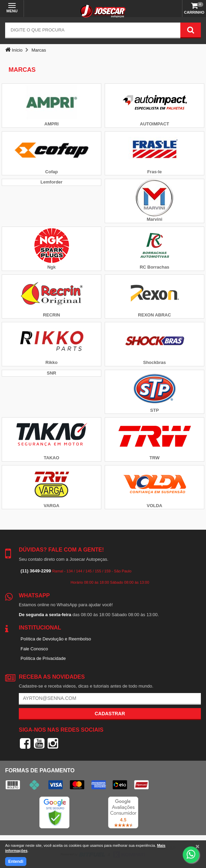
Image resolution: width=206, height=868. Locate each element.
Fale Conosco (34, 649)
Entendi (16, 862)
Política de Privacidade (43, 658)
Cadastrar (110, 714)
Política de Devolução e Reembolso (56, 639)
